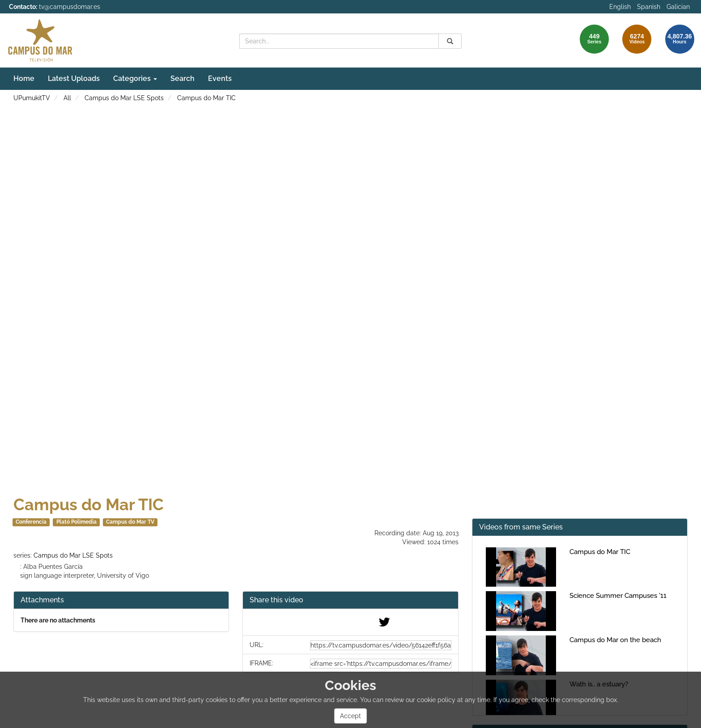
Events (220, 78)
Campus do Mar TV (130, 522)
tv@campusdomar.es (70, 7)
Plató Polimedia (76, 522)
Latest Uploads (74, 78)
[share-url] (380, 645)
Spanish (649, 7)
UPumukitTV (32, 98)
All (67, 98)
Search (183, 78)
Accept (350, 716)
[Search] (450, 41)
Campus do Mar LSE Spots (124, 98)
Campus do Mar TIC (206, 98)
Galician (678, 7)
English (620, 7)
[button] (350, 600)
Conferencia (31, 522)
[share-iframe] (380, 664)
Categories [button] (135, 78)
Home (24, 78)
